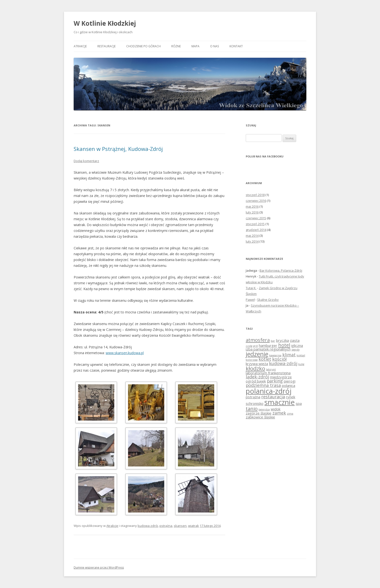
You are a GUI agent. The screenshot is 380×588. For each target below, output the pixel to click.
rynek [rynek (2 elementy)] (291, 397)
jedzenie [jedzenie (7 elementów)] (257, 354)
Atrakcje (80, 46)
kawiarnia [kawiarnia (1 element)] (275, 355)
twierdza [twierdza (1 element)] (264, 409)
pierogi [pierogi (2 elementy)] (290, 381)
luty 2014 (252, 241)
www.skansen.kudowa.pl (125, 353)
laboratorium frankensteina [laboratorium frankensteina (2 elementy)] (268, 373)
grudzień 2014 (256, 230)
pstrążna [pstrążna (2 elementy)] (253, 397)
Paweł (250, 300)
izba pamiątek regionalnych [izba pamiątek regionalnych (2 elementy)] (268, 349)
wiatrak (194, 526)
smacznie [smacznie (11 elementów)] (280, 402)
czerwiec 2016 (256, 201)
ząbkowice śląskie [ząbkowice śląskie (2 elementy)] (260, 417)
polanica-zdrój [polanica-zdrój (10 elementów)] (269, 391)
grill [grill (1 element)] (256, 346)
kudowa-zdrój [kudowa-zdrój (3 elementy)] (283, 363)
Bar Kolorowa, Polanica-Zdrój (281, 270)
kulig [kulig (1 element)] (301, 364)
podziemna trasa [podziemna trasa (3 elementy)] (263, 385)
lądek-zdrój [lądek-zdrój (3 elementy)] (257, 377)
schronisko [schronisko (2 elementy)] (255, 403)
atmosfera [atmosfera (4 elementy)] (258, 340)
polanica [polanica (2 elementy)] (289, 385)
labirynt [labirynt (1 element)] (271, 369)
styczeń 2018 (255, 195)
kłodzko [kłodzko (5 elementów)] (255, 368)
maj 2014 (252, 236)
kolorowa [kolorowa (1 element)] (252, 360)
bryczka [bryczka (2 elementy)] (282, 340)
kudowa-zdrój (148, 526)
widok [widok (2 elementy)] (276, 409)
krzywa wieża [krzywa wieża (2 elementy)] (257, 364)
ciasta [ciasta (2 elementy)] (295, 340)
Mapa (195, 46)
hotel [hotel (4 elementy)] (284, 345)
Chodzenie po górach (143, 46)
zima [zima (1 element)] (290, 414)
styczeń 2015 (255, 224)
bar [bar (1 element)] (273, 341)
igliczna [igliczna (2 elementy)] (297, 345)
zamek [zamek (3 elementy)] (279, 413)
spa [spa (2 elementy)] (299, 403)
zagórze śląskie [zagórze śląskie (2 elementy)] (259, 413)
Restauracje (107, 46)
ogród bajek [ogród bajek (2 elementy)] (256, 381)
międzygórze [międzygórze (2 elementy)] (281, 377)
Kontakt (236, 46)
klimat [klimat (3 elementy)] (289, 355)
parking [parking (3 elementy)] (275, 381)
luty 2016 (252, 212)
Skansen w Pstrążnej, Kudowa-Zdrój (118, 149)
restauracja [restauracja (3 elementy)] (273, 397)
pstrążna (166, 526)
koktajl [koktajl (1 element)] (301, 355)
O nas (214, 46)
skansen (180, 526)
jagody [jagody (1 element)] (296, 350)
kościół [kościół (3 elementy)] (279, 359)
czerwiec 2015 (256, 218)
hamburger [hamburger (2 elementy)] (268, 345)
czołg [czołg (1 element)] (249, 346)
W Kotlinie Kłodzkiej (105, 23)
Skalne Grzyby (268, 300)
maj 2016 (252, 206)
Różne (176, 46)
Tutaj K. (251, 288)
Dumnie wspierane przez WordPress (99, 568)
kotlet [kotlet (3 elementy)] (265, 359)
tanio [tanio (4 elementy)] (252, 408)
